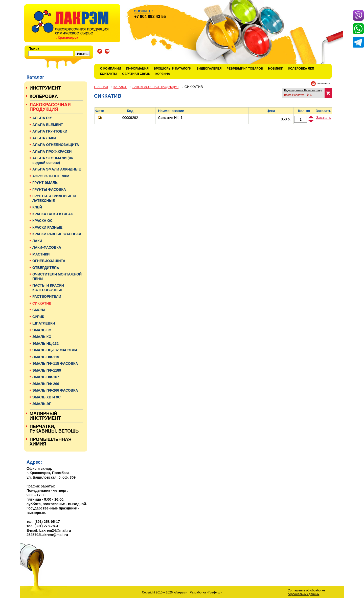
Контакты (109, 74)
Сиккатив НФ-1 (170, 118)
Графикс (214, 592)
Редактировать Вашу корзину (303, 90)
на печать (324, 83)
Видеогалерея (209, 69)
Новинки (276, 69)
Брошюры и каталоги (173, 69)
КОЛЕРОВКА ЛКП (301, 69)
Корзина (163, 74)
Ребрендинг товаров (245, 69)
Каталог (120, 87)
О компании (111, 69)
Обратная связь (136, 74)
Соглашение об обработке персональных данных (306, 592)
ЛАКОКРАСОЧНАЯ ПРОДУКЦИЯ (156, 87)
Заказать (324, 118)
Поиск (34, 49)
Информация (137, 69)
